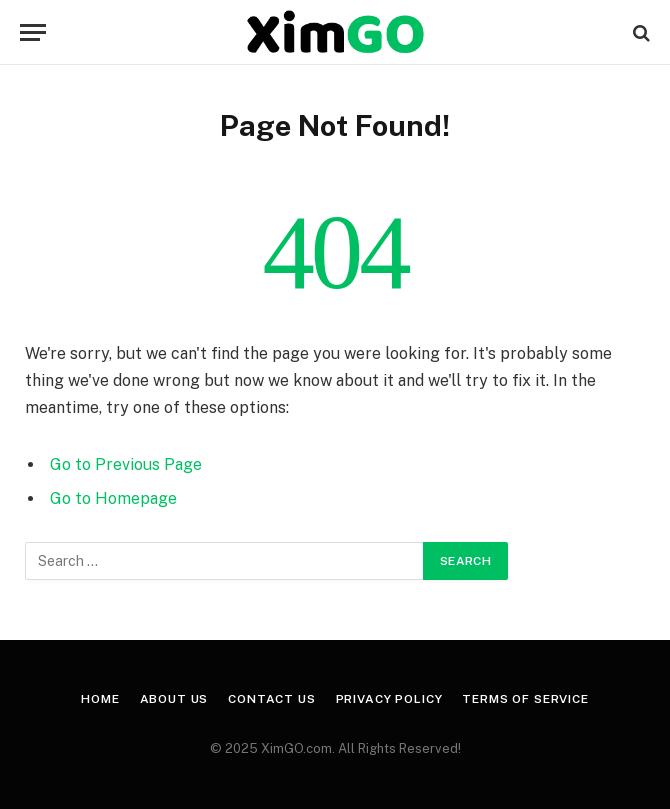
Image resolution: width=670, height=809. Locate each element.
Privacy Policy (389, 699)
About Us (174, 699)
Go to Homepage (113, 498)
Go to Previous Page (126, 464)
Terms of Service (525, 699)
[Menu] (33, 32)
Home (100, 699)
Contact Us (271, 699)
